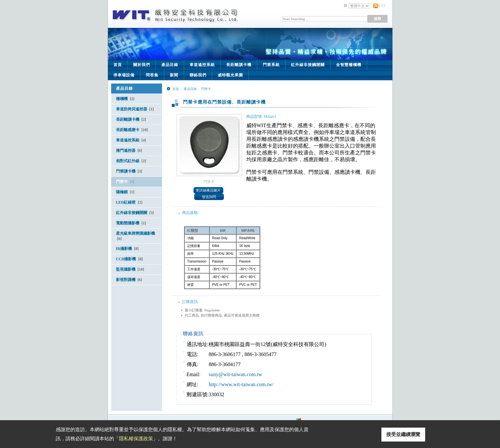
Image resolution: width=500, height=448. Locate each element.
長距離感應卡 (132, 130)
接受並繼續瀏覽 (403, 434)
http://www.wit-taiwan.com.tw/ (241, 384)
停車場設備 (124, 75)
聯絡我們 (198, 75)
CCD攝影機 (129, 259)
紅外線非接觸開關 (308, 65)
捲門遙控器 (129, 151)
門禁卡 (125, 182)
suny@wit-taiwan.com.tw (235, 374)
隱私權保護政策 (136, 439)
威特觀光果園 (230, 75)
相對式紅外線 (131, 161)
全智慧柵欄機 (349, 65)
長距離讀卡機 (239, 65)
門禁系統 (271, 65)
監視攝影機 (130, 269)
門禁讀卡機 (129, 171)
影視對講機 (129, 280)
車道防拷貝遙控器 (135, 109)
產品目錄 (170, 65)
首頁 (118, 65)
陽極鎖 (125, 192)
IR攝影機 (127, 249)
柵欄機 (125, 99)
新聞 (174, 75)
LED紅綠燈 (129, 202)
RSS (382, 6)
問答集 (152, 75)
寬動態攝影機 (131, 223)
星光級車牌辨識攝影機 (135, 236)
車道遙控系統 (202, 65)
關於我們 (142, 65)
